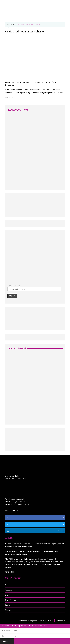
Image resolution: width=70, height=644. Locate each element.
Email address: (34, 288)
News (7, 585)
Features (9, 590)
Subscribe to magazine (28, 621)
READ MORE (10, 572)
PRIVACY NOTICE (12, 510)
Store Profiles (10, 600)
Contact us (60, 621)
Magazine (9, 610)
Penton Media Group (19, 479)
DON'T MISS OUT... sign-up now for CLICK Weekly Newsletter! (23, 626)
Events (8, 605)
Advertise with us (47, 621)
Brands (8, 595)
